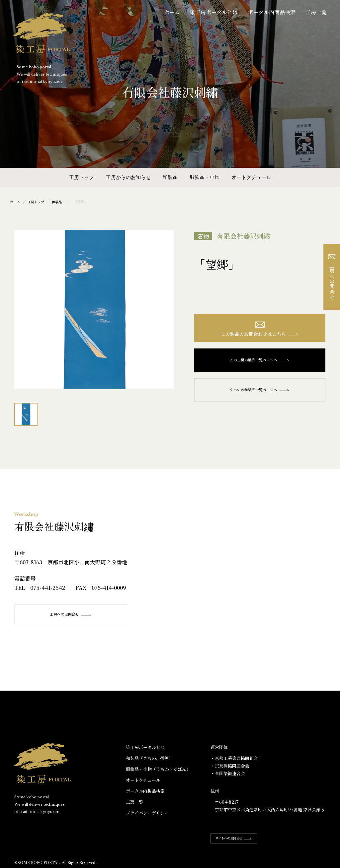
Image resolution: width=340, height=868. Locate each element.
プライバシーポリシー (147, 813)
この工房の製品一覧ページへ (260, 363)
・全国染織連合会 (228, 774)
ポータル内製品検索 (145, 791)
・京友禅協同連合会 (230, 766)
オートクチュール (251, 177)
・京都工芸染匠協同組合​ (234, 758)
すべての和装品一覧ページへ (260, 393)
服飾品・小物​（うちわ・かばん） (158, 769)
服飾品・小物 (205, 177)
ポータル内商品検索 (272, 12)
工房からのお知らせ (128, 177)
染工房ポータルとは (214, 12)
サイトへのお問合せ (240, 838)
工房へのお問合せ (71, 614)
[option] (94, 310)
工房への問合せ (332, 277)
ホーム (172, 12)
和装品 (170, 177)
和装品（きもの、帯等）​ (149, 758)
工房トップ (82, 177)
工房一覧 (316, 12)
